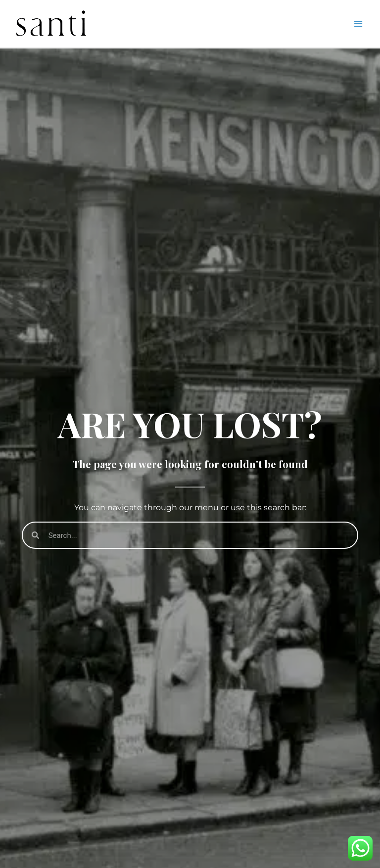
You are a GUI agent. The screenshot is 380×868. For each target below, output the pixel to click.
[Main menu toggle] (358, 24)
